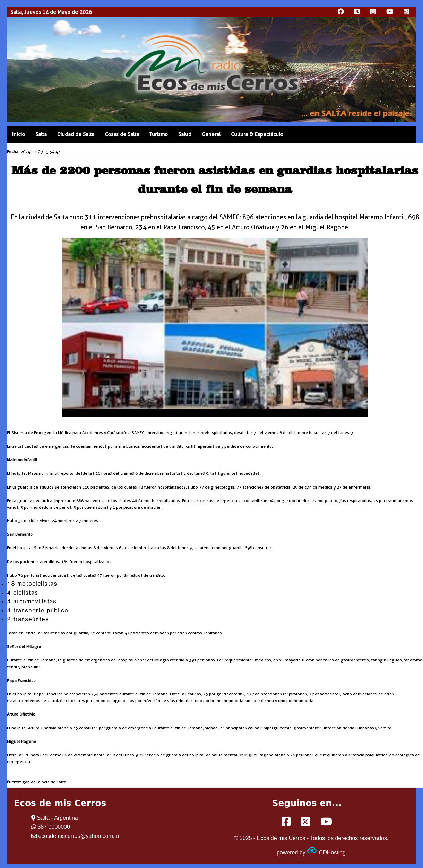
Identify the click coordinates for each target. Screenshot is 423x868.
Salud (185, 134)
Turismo (159, 134)
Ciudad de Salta (76, 134)
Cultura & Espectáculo (257, 134)
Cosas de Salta (122, 134)
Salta (41, 134)
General (211, 134)
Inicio (19, 134)
